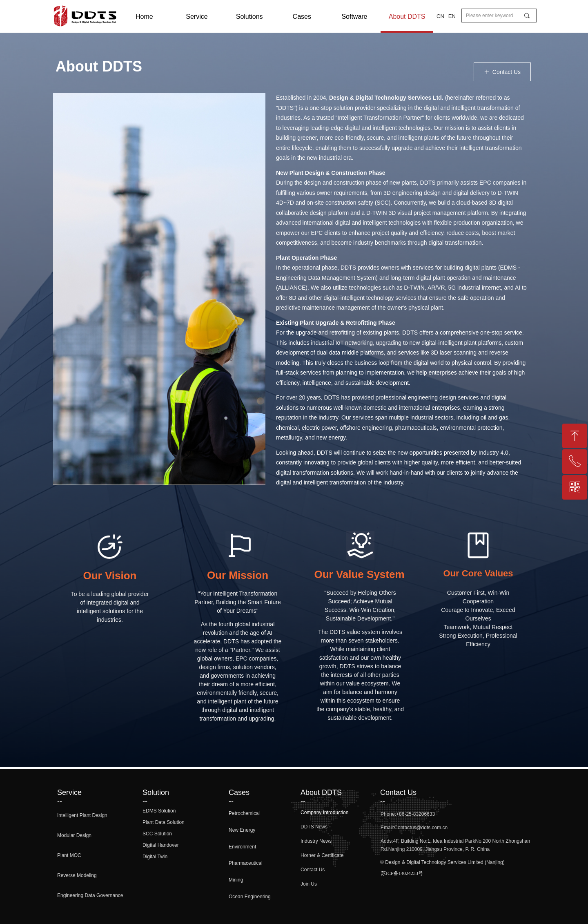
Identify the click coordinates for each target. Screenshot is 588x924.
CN (440, 16)
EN (452, 16)
